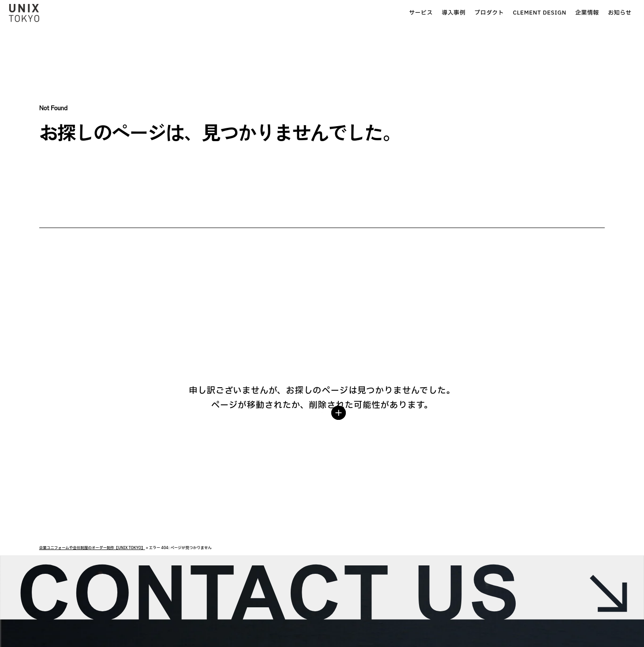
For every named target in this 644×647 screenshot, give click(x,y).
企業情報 (527, 13)
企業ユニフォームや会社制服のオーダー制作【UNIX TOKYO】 (92, 548)
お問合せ (613, 13)
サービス (361, 13)
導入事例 (393, 13)
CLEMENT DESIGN (479, 13)
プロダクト (429, 13)
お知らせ (560, 13)
